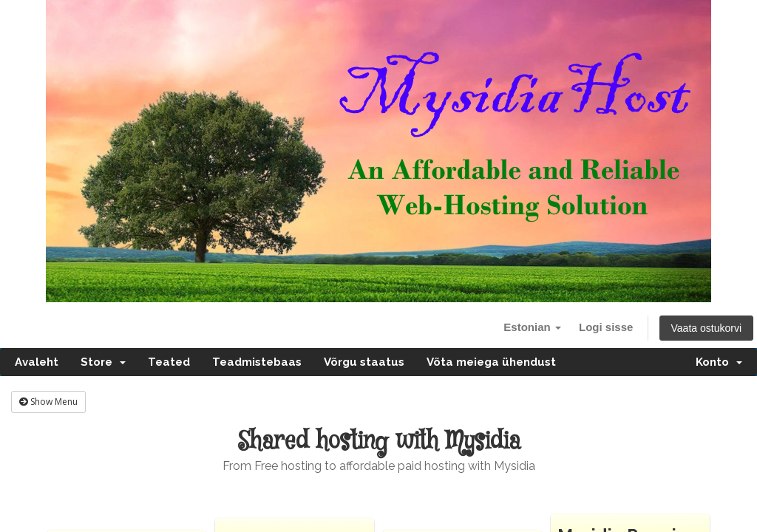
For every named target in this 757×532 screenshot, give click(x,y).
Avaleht (37, 362)
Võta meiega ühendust (491, 362)
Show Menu (48, 402)
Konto (719, 362)
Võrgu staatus (364, 362)
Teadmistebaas (257, 362)
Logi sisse (606, 327)
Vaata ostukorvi (706, 328)
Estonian (532, 327)
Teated (169, 362)
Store (103, 362)
